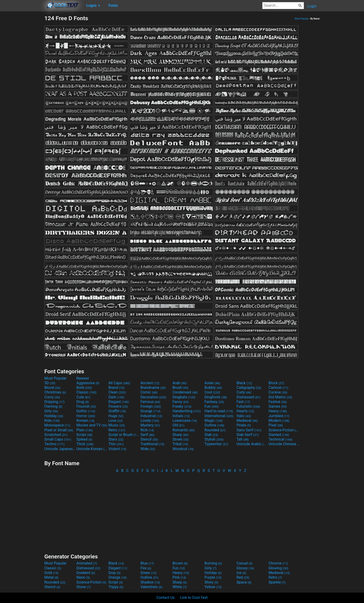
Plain (84, 430)
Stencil (149, 439)
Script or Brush (124, 435)
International (219, 416)
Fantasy (214, 402)
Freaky (182, 406)
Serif (147, 435)
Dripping (54, 402)
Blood (52, 388)
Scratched (56, 435)
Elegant (119, 402)
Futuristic (248, 406)
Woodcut (183, 449)
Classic (86, 392)
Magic (214, 421)
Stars (116, 439)
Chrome (278, 563)
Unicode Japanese (60, 449)
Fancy (181, 402)
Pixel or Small (59, 430)
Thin (116, 444)
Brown (180, 563)
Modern (279, 421)
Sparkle (277, 582)
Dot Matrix (280, 397)
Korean (85, 421)
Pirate (244, 425)
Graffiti (117, 411)
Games (278, 406)
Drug (83, 402)
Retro (117, 430)
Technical (281, 439)
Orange (118, 577)
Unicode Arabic (252, 444)
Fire (146, 568)
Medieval (247, 421)
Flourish (86, 406)
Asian (212, 383)
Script (84, 435)
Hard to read (219, 411)
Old (178, 425)
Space (244, 582)
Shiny (211, 582)
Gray (114, 573)
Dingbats (184, 397)
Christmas (55, 392)
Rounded (215, 430)
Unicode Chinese (284, 444)
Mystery (150, 425)
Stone (83, 587)
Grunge (150, 411)
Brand (116, 388)
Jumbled (279, 416)
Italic (244, 416)
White (180, 587)
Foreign (151, 406)
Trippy (116, 587)
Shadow (150, 582)
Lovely (150, 421)
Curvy (52, 397)
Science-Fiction (284, 430)
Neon (83, 577)
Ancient (150, 383)
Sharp (180, 435)
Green (149, 573)
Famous (150, 402)
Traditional (152, 444)
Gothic (86, 411)
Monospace (57, 425)
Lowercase (185, 421)
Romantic (184, 430)
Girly (51, 411)
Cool (212, 392)
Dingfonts (216, 397)
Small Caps (58, 439)
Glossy (245, 568)
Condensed (185, 392)
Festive (278, 402)
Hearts (245, 411)
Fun (212, 406)
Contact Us (166, 598)
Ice (241, 573)
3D (50, 383)
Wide (148, 449)
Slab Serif (248, 435)
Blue (147, 563)
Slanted (279, 435)
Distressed (249, 397)
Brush (180, 388)
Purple (213, 577)
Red (243, 577)
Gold (51, 573)
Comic (149, 392)
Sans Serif (249, 430)
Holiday (54, 416)
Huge (116, 416)
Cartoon (278, 388)
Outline (214, 425)
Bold (84, 388)
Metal (51, 577)
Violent (117, 449)
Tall (243, 439)
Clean (117, 392)
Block (276, 383)
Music (117, 425)
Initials (181, 416)
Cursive (278, 392)
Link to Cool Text (194, 598)
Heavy (278, 411)
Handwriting (187, 411)
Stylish (214, 439)
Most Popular (302, 19)
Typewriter (216, 444)
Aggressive (88, 383)
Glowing (278, 568)
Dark (116, 397)
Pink (179, 577)
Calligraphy (249, 388)
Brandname (153, 388)
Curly (244, 392)
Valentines (151, 587)
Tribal (180, 444)
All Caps (119, 383)
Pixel (276, 425)
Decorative (153, 397)
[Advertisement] (22, 84)
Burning (213, 563)
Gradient (86, 573)
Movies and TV (92, 425)
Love (115, 421)
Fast (243, 402)
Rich (147, 430)
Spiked (84, 439)
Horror (86, 416)
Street (181, 439)
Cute (83, 397)
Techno (54, 444)
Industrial (151, 416)
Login (312, 6)
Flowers (118, 406)
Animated (87, 563)
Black (244, 383)
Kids (52, 421)
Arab (180, 383)
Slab (211, 435)
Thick (85, 444)
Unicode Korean (92, 449)
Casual (245, 563)
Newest (83, 378)
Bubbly (213, 388)
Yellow (213, 587)
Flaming (53, 406)
